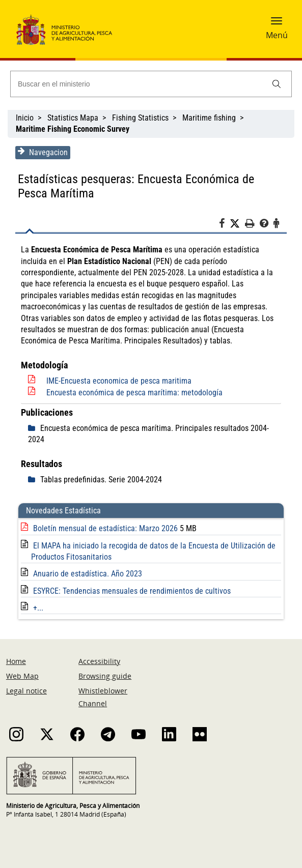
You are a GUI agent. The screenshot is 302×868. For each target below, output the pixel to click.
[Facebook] (224, 225)
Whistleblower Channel (103, 697)
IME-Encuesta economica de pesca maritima (119, 381)
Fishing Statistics (140, 118)
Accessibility (99, 661)
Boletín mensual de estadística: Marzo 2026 (106, 528)
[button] (277, 24)
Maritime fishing (209, 118)
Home (16, 661)
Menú (277, 35)
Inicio (25, 118)
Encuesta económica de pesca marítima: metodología (134, 393)
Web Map (22, 676)
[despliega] (34, 428)
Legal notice (26, 691)
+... (38, 608)
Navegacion (43, 152)
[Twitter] (237, 224)
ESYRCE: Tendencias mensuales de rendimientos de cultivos (132, 591)
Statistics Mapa (73, 118)
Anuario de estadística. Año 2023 (88, 574)
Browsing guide (105, 676)
